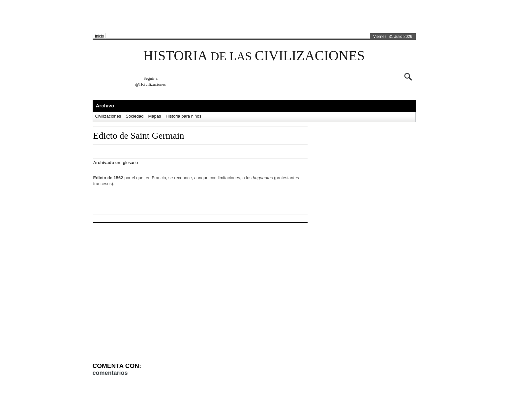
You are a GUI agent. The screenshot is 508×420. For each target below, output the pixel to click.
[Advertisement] (253, 17)
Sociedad (134, 116)
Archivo (105, 106)
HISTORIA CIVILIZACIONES (254, 56)
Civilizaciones (108, 116)
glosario (131, 163)
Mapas (154, 116)
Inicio (100, 36)
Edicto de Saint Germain (139, 136)
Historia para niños (184, 116)
